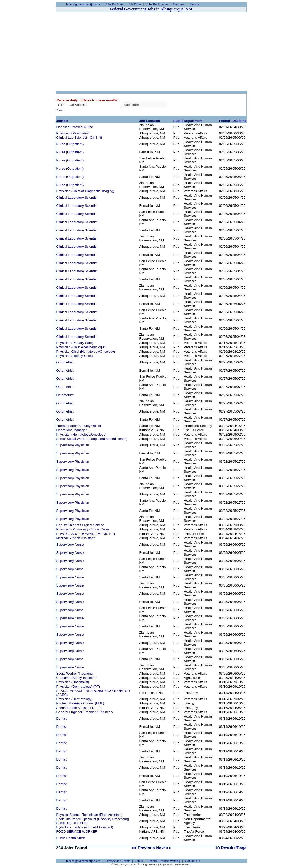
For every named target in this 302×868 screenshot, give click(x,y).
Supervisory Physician (73, 445)
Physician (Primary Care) (75, 343)
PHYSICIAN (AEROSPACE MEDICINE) (86, 534)
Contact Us (192, 861)
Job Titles (135, 4)
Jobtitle (62, 121)
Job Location (149, 121)
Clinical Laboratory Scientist (77, 197)
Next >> (163, 848)
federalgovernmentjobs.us (83, 4)
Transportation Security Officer (79, 426)
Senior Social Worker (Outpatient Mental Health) (92, 439)
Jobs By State (114, 4)
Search (194, 4)
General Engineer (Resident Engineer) (85, 712)
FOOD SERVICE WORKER (77, 832)
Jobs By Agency (157, 4)
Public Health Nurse (71, 838)
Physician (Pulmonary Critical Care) (83, 529)
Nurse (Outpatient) (70, 144)
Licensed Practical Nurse (75, 127)
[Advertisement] (151, 51)
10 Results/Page (231, 848)
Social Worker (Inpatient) (75, 673)
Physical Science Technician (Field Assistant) (90, 815)
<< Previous (143, 848)
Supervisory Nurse (70, 544)
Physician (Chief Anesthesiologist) (81, 347)
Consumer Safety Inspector (77, 678)
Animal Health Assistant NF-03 (79, 708)
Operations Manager (72, 430)
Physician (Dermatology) (75, 699)
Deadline (239, 121)
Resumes (179, 4)
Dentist (61, 718)
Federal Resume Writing (164, 861)
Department (193, 121)
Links (139, 861)
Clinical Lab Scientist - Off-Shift (79, 138)
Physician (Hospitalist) (73, 682)
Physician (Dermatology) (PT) (78, 686)
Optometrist (65, 362)
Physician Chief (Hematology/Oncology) (86, 351)
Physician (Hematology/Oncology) (81, 434)
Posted (225, 121)
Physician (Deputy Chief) (75, 356)
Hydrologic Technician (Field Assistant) (85, 827)
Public (178, 121)
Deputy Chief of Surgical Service (80, 525)
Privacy (60, 110)
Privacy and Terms (118, 861)
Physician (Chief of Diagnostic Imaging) (85, 191)
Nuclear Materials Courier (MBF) (80, 703)
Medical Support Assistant (76, 538)
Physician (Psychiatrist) (74, 133)
